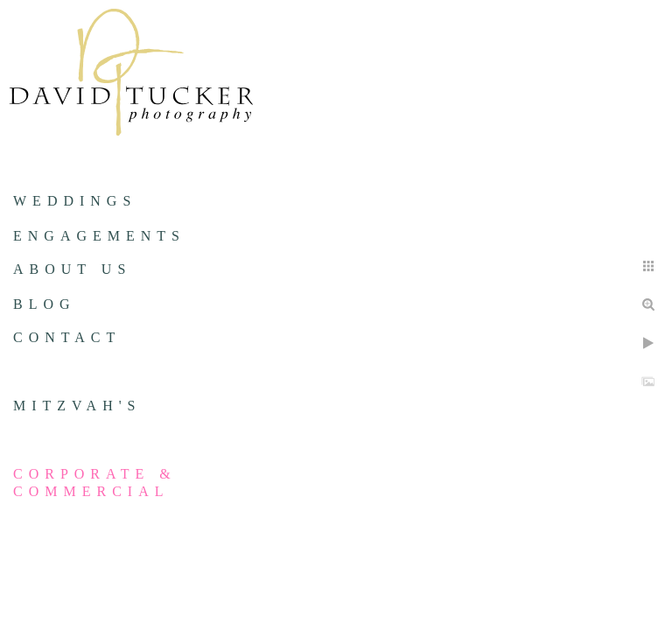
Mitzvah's (77, 406)
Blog (45, 304)
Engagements (99, 236)
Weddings (75, 201)
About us (72, 269)
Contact (67, 337)
